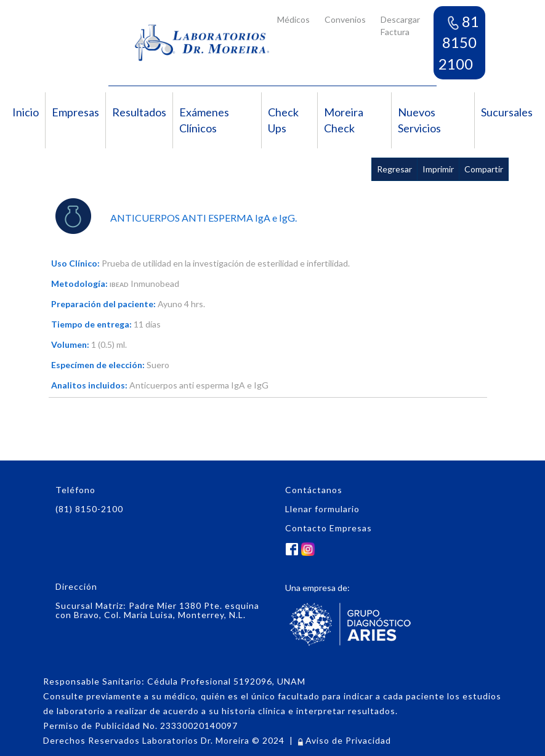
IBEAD (119, 284)
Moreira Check (344, 120)
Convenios (345, 19)
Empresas (75, 112)
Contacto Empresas (329, 528)
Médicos (293, 19)
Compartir (484, 169)
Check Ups (283, 120)
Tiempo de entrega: (91, 324)
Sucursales (507, 112)
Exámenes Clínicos (204, 120)
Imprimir (438, 169)
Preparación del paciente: (103, 304)
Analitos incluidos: (89, 385)
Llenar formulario (322, 509)
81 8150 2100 (459, 42)
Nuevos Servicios (419, 120)
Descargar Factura (400, 26)
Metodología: (79, 283)
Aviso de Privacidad (345, 740)
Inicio (26, 112)
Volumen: (70, 344)
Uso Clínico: (75, 263)
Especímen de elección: (98, 365)
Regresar (394, 169)
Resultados (139, 112)
